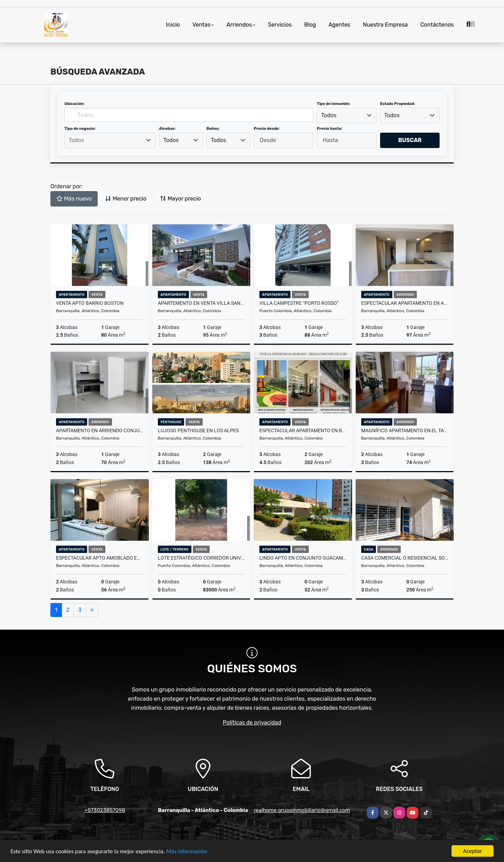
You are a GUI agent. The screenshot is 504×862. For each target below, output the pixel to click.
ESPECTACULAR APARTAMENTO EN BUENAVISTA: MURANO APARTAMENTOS (303, 430)
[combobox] (346, 115)
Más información (187, 852)
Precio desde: (267, 129)
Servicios (280, 25)
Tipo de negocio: (80, 129)
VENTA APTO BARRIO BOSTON (90, 303)
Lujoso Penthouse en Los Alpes (198, 430)
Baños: (213, 129)
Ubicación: (75, 104)
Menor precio (126, 199)
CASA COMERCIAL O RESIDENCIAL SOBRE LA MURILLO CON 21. (405, 558)
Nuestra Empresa (385, 25)
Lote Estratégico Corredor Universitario (201, 558)
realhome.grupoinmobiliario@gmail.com (302, 810)
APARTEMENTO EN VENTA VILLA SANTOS (201, 303)
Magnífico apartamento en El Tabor (405, 430)
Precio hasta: (329, 129)
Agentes (339, 25)
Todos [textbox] (329, 115)
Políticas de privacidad (252, 723)
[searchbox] (110, 140)
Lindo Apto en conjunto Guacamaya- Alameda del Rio (303, 558)
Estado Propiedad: (398, 104)
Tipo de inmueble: (333, 104)
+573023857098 (105, 810)
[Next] (92, 610)
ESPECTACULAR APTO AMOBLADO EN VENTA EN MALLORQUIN (100, 558)
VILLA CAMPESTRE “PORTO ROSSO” (299, 303)
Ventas (201, 25)
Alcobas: (167, 129)
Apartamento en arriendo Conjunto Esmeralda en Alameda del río (100, 430)
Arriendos (239, 25)
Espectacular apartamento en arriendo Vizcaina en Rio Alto (405, 303)
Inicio (173, 25)
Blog (310, 25)
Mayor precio (180, 199)
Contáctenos (437, 25)
